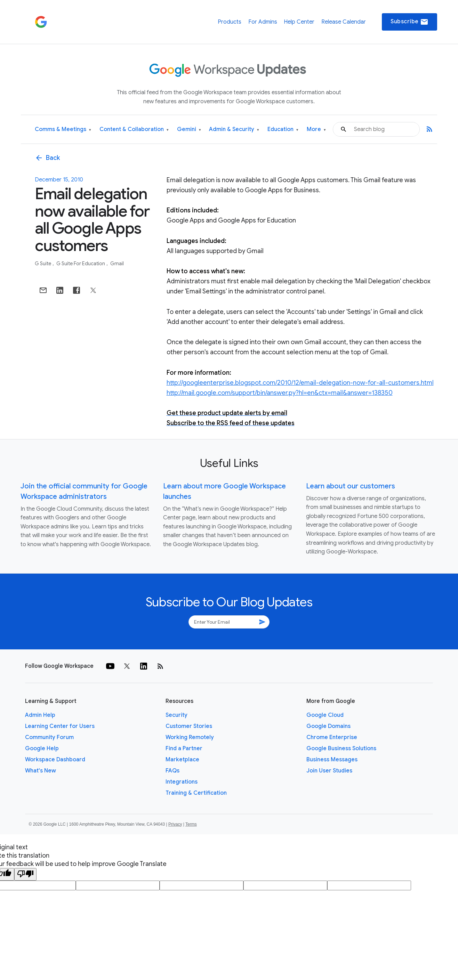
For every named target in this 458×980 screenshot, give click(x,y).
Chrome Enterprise (332, 737)
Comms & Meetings (63, 129)
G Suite (43, 264)
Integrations (182, 782)
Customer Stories (189, 726)
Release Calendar (344, 22)
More (316, 129)
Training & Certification (196, 793)
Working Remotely (190, 737)
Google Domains (328, 726)
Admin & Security (234, 129)
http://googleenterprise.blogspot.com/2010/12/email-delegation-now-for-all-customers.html (300, 383)
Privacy (175, 824)
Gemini (189, 129)
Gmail (117, 264)
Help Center (299, 22)
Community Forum (49, 737)
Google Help (42, 748)
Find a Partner (184, 748)
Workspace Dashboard (55, 760)
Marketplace (182, 760)
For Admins (263, 22)
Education (283, 129)
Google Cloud (325, 715)
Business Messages (332, 760)
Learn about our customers (351, 486)
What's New (41, 771)
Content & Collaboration (134, 129)
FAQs (172, 771)
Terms (191, 824)
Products (230, 22)
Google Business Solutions (341, 748)
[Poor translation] (25, 874)
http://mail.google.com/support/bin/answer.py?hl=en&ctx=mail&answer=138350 (280, 393)
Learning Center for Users (60, 726)
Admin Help (40, 715)
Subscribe (409, 22)
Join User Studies (329, 771)
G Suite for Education (81, 264)
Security (176, 715)
